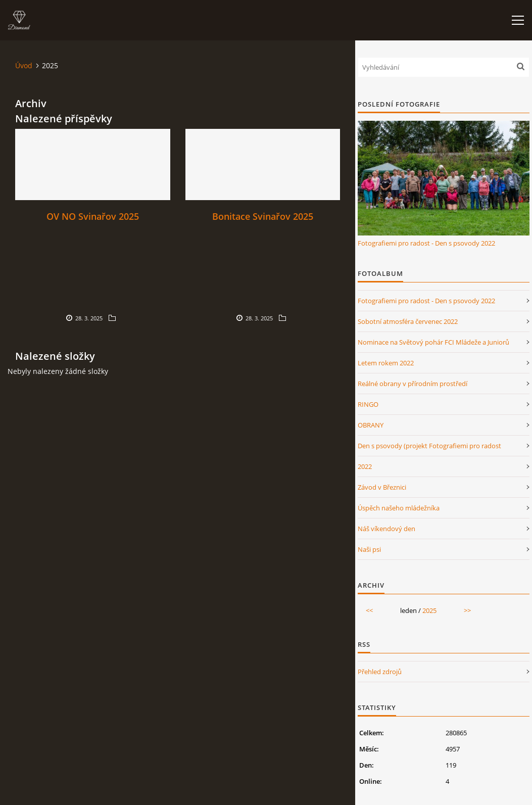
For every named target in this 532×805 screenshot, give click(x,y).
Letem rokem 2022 (386, 363)
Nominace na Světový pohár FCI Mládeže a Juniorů (433, 342)
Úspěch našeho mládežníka (399, 508)
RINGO (368, 404)
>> (467, 610)
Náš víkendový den (386, 529)
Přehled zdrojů (380, 672)
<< (369, 610)
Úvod (24, 65)
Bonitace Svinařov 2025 (263, 216)
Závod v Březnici (382, 487)
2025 (429, 610)
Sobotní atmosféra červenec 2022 (408, 321)
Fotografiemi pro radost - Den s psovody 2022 (426, 243)
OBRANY (371, 425)
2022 (365, 466)
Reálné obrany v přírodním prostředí (413, 384)
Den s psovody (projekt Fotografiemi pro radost (429, 446)
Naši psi (369, 549)
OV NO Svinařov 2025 (93, 216)
